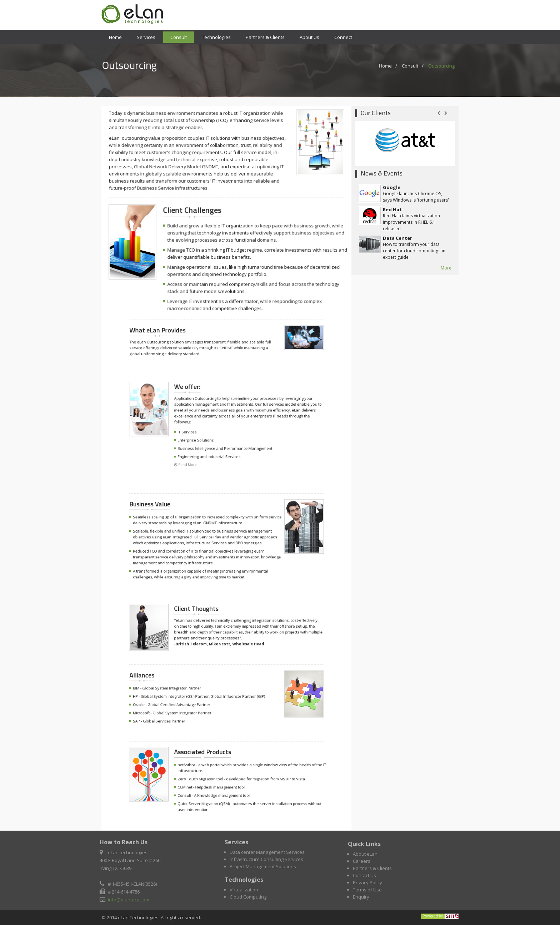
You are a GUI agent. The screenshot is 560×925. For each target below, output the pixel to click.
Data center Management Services (269, 852)
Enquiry (361, 899)
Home (115, 37)
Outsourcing (437, 65)
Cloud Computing (250, 897)
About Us (309, 37)
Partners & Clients (265, 37)
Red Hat (392, 209)
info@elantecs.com (126, 900)
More (446, 268)
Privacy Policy (367, 885)
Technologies (216, 37)
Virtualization (246, 890)
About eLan (365, 856)
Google (392, 187)
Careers (362, 863)
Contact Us (364, 877)
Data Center (397, 238)
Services (146, 37)
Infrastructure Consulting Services (269, 859)
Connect (343, 37)
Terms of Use (367, 892)
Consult (179, 37)
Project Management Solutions (265, 866)
